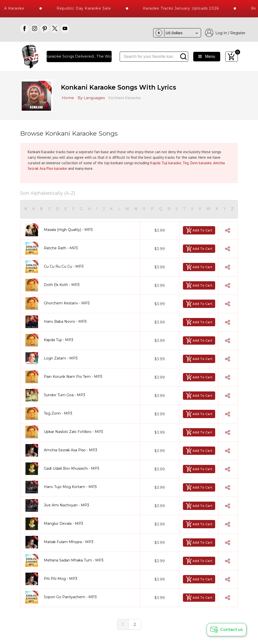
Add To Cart (199, 230)
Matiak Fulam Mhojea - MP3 (69, 542)
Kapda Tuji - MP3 (59, 340)
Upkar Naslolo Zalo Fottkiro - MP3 (73, 432)
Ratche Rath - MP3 (61, 248)
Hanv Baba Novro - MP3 (65, 321)
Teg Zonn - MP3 (58, 413)
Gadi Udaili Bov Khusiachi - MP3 (72, 468)
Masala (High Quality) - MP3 (68, 230)
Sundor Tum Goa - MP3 (64, 395)
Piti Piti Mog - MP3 (61, 579)
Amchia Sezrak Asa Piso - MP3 (71, 450)
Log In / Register (225, 33)
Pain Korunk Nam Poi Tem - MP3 (73, 377)
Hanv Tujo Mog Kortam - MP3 (70, 487)
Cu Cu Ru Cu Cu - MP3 (64, 266)
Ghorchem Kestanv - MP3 (67, 303)
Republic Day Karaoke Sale (89, 8)
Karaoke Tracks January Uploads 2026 (187, 8)
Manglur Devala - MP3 (63, 524)
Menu (207, 56)
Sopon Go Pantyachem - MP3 (70, 597)
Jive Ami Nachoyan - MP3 (67, 505)
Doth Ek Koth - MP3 (62, 285)
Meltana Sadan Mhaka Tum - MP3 (74, 560)
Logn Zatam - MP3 (61, 358)
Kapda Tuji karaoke (166, 163)
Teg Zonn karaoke (197, 163)
